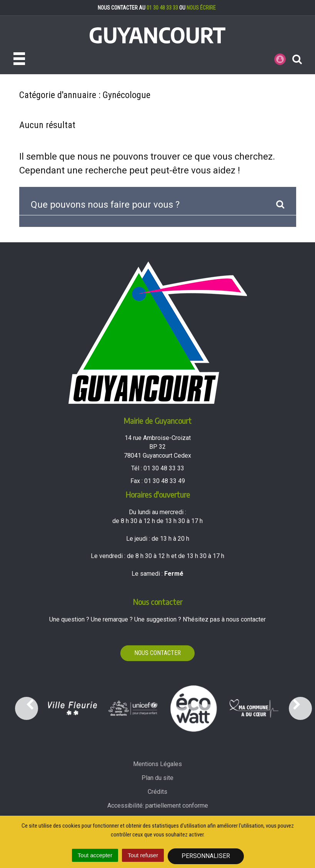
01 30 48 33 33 (162, 8)
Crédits (157, 792)
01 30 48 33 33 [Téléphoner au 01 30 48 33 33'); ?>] (164, 468)
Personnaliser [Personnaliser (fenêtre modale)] (206, 856)
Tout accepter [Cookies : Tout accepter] (95, 855)
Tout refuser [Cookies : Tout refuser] (143, 855)
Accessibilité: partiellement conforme (158, 806)
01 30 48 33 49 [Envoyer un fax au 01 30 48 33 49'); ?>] (165, 481)
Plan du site (157, 778)
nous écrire (201, 8)
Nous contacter (157, 653)
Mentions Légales (157, 764)
